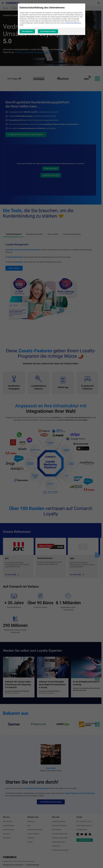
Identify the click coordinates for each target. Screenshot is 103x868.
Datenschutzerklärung (72, 23)
